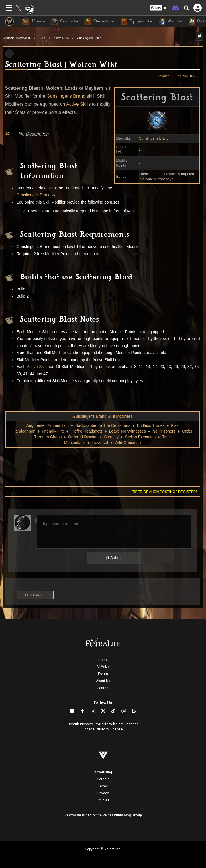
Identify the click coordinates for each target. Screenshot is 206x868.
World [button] (170, 22)
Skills (42, 38)
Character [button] (99, 22)
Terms (103, 786)
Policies (103, 800)
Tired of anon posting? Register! (164, 492)
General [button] (64, 22)
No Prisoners (164, 431)
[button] (158, 8)
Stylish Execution (141, 437)
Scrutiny (111, 437)
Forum (103, 674)
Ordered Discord (83, 437)
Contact (103, 688)
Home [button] (34, 22)
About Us (103, 681)
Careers (103, 779)
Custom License (109, 729)
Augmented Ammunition (47, 425)
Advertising (103, 772)
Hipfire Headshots (87, 431)
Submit (114, 558)
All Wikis (103, 667)
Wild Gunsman (128, 443)
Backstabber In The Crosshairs (103, 425)
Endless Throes (151, 425)
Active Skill (37, 367)
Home (103, 660)
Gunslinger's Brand (89, 38)
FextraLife (73, 815)
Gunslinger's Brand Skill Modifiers (102, 416)
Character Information (17, 38)
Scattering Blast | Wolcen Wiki (61, 65)
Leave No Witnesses (127, 431)
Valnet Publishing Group (122, 815)
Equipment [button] (136, 22)
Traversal (100, 443)
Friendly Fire (53, 431)
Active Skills (61, 38)
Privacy (103, 793)
